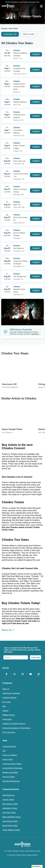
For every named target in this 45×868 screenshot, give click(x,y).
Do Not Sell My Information (12, 768)
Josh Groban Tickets (10, 821)
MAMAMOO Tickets (10, 808)
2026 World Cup (8, 795)
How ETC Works (9, 777)
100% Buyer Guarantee (11, 693)
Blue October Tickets (10, 804)
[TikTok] (39, 674)
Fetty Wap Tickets (9, 813)
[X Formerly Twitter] (14, 674)
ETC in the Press (9, 732)
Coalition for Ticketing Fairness (14, 724)
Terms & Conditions (10, 755)
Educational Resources (11, 781)
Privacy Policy (8, 759)
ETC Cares (7, 702)
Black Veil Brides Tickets (12, 817)
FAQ (4, 751)
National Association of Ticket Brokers (16, 728)
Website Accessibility (10, 772)
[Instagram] (22, 674)
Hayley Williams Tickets (11, 830)
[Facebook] (6, 674)
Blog (4, 706)
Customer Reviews (9, 698)
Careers (5, 711)
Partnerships (7, 719)
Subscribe (35, 657)
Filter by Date (28, 34)
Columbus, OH (10, 34)
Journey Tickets (8, 800)
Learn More (35, 334)
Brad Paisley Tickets (10, 826)
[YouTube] (31, 674)
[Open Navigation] (41, 6)
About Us (6, 689)
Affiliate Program (9, 715)
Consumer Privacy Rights (12, 764)
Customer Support (9, 746)
